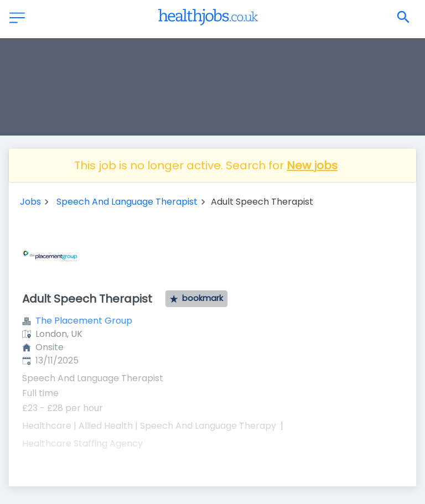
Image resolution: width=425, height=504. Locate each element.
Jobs (30, 202)
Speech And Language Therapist (127, 202)
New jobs (312, 165)
